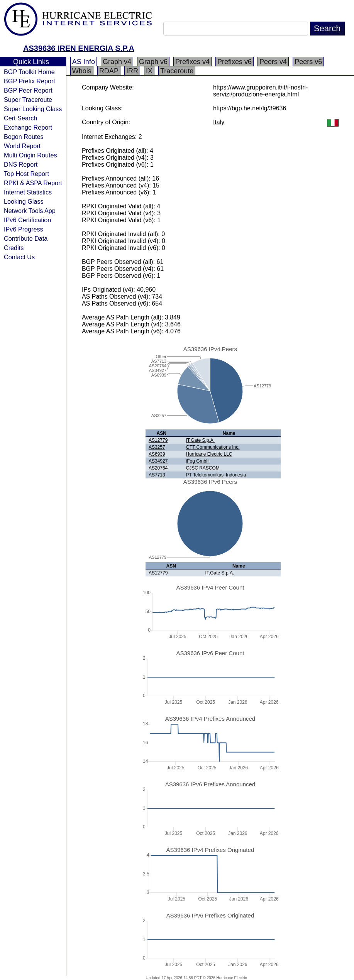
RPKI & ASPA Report (33, 183)
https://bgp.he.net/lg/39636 (250, 108)
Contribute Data (26, 238)
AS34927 (158, 461)
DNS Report (21, 164)
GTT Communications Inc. (213, 447)
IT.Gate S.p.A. (200, 440)
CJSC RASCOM (202, 468)
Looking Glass (24, 201)
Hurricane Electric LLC (209, 454)
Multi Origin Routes (30, 155)
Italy (219, 122)
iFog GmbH (197, 461)
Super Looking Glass (33, 109)
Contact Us (19, 257)
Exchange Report (28, 127)
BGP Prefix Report (30, 81)
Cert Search (20, 118)
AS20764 (158, 468)
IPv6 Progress (24, 229)
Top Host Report (26, 174)
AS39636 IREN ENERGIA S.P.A (79, 48)
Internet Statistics (28, 192)
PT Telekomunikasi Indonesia (216, 475)
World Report (22, 146)
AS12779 (158, 440)
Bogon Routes (24, 137)
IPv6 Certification (27, 220)
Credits (14, 248)
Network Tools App (30, 211)
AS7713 (157, 475)
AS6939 (157, 454)
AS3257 (157, 447)
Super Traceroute (28, 100)
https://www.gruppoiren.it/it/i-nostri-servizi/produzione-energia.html (260, 91)
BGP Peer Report (28, 90)
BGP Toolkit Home (29, 72)
